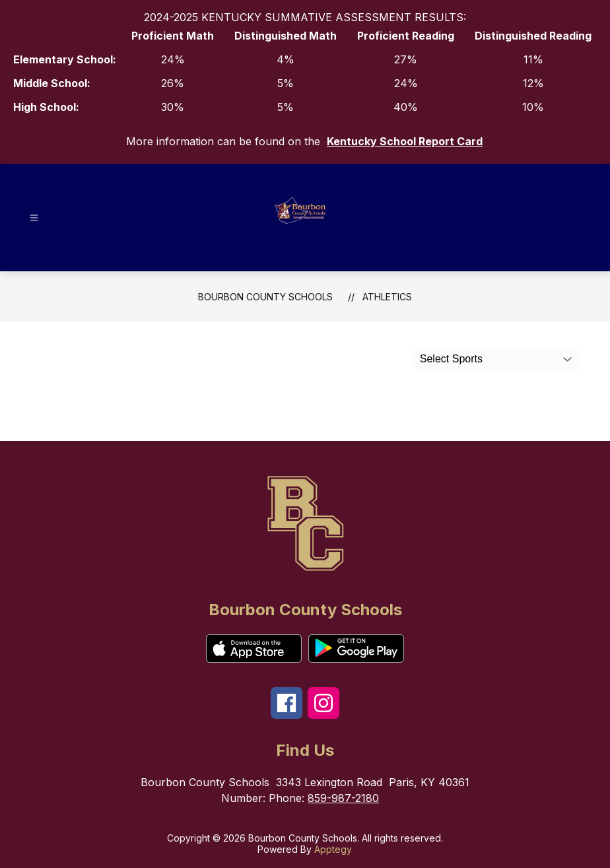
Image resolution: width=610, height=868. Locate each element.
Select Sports (451, 359)
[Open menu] (34, 218)
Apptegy (333, 849)
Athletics (387, 297)
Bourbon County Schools (265, 297)
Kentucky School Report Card (405, 141)
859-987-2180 (343, 798)
